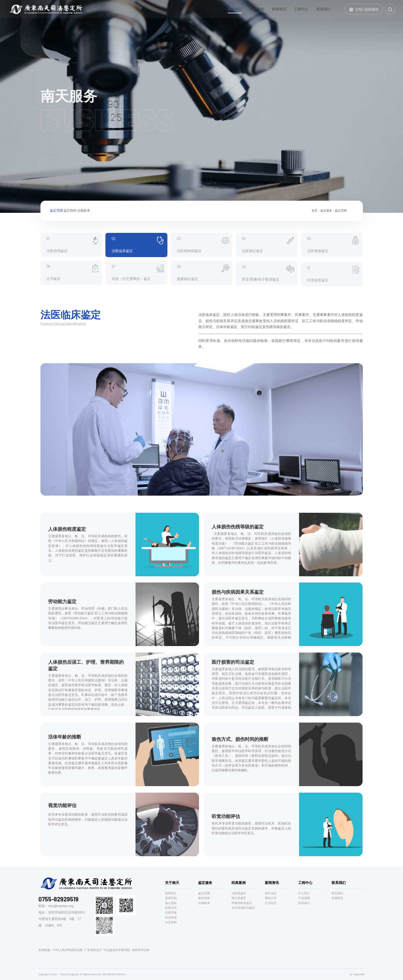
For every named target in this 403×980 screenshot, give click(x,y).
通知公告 (271, 898)
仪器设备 (171, 912)
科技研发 (171, 917)
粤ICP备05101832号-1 (115, 975)
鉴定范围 (56, 211)
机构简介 (171, 893)
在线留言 (337, 898)
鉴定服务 (326, 211)
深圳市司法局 (141, 950)
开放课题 (304, 898)
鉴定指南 (70, 211)
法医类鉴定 (239, 893)
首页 (314, 211)
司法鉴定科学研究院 (117, 950)
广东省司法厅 (93, 950)
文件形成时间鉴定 (243, 908)
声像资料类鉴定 (242, 903)
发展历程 (171, 898)
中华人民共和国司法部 (68, 950)
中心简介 (304, 893)
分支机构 (171, 922)
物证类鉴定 (239, 898)
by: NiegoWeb (357, 975)
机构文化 (171, 908)
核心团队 (171, 903)
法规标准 (84, 211)
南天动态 (271, 893)
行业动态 (271, 903)
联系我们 (304, 903)
